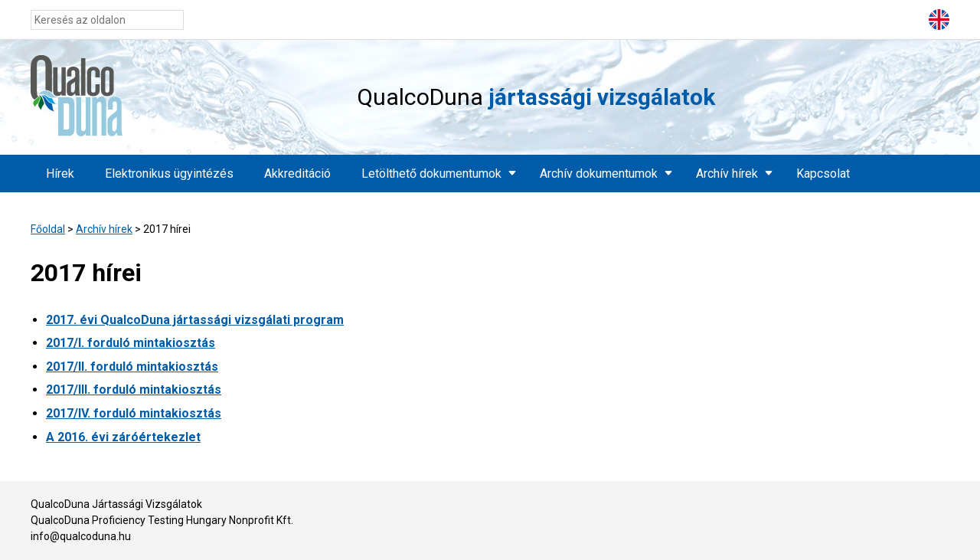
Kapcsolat (823, 174)
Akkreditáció (297, 174)
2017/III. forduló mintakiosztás (134, 390)
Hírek (60, 174)
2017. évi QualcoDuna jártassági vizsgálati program (195, 320)
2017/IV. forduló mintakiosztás (134, 413)
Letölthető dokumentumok (431, 174)
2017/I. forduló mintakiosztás (131, 343)
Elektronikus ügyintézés (169, 174)
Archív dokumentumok (599, 174)
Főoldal (48, 229)
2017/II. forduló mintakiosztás (132, 367)
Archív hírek (727, 174)
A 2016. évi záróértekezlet (123, 437)
